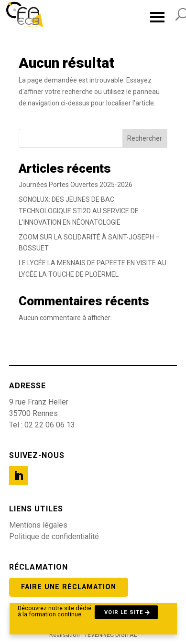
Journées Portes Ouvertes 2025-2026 (76, 185)
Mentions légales (38, 525)
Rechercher (145, 138)
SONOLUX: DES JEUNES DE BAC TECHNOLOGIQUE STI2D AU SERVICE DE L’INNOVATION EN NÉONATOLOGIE (79, 211)
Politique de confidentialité (54, 536)
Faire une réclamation (69, 587)
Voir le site (124, 612)
